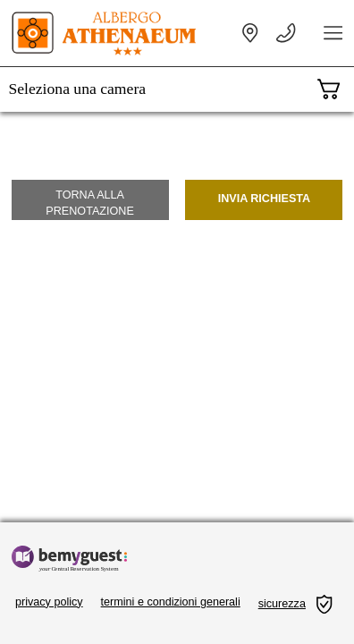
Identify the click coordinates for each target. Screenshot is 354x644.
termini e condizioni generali (171, 602)
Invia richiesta (265, 199)
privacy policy (49, 602)
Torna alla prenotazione (89, 203)
